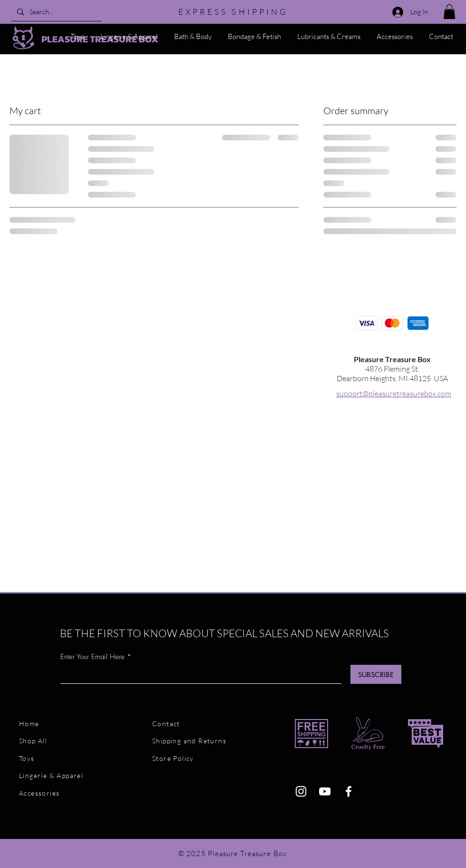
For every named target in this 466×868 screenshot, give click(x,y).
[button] (449, 12)
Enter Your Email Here (92, 657)
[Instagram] (301, 791)
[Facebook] (349, 791)
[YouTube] (325, 791)
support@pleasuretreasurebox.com (394, 394)
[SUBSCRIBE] (376, 674)
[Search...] (56, 12)
